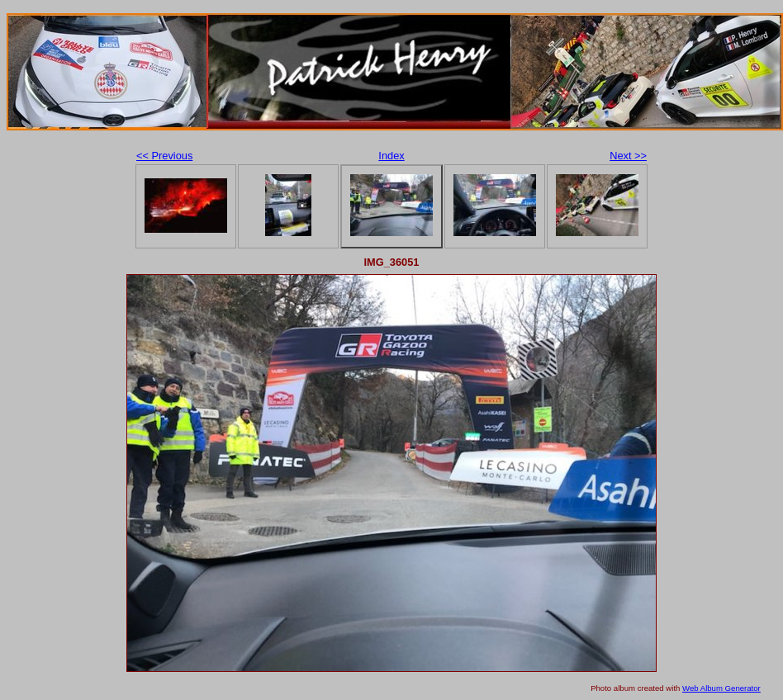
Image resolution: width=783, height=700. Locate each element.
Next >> (628, 156)
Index (391, 156)
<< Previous (164, 156)
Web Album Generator (721, 688)
